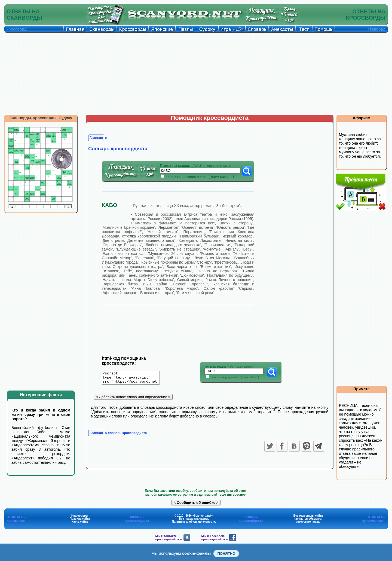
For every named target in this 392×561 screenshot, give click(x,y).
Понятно (226, 554)
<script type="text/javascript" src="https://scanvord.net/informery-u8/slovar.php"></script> (134, 379)
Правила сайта (80, 519)
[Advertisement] (196, 74)
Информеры (80, 516)
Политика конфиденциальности (193, 522)
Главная (96, 138)
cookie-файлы (197, 553)
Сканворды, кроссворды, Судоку (41, 118)
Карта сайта (80, 522)
